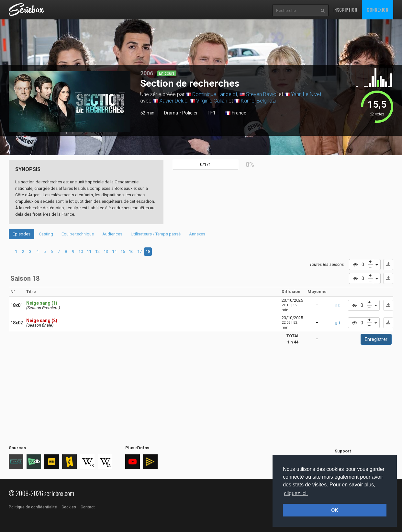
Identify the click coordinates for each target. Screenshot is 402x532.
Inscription (345, 10)
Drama (171, 113)
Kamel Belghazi (258, 101)
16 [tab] (131, 251)
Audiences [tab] (112, 234)
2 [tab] (73, 133)
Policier (190, 113)
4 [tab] (37, 251)
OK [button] (335, 510)
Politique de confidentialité (33, 507)
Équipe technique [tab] (78, 234)
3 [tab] (30, 251)
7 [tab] (59, 251)
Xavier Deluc (173, 101)
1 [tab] (66, 133)
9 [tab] (73, 251)
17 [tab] (140, 251)
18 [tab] (148, 251)
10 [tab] (81, 251)
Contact (88, 507)
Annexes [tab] (197, 234)
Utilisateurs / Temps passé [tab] (156, 234)
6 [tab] (52, 251)
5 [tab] (45, 251)
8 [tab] (66, 251)
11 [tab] (89, 251)
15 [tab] (123, 251)
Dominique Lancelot (215, 94)
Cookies (69, 507)
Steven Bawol (262, 94)
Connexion (377, 10)
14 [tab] (114, 251)
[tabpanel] (70, 102)
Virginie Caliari (212, 101)
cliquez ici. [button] (296, 493)
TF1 (212, 113)
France (236, 113)
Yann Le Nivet (306, 94)
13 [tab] (106, 251)
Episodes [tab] (22, 234)
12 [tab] (97, 251)
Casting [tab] (46, 234)
